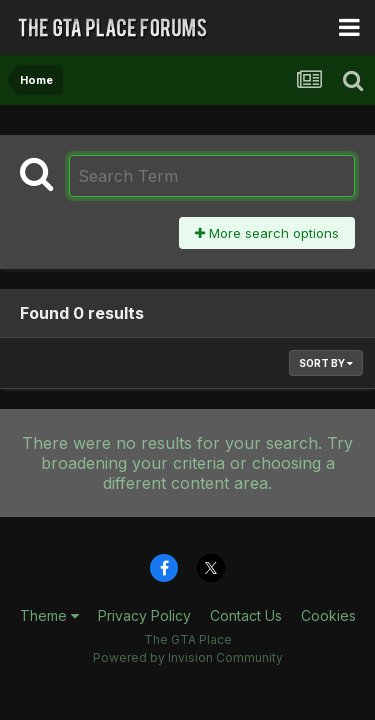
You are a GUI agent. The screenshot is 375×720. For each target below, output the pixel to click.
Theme (49, 615)
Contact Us (246, 615)
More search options (267, 233)
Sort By (326, 363)
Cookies (328, 615)
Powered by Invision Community (188, 657)
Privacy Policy (144, 615)
